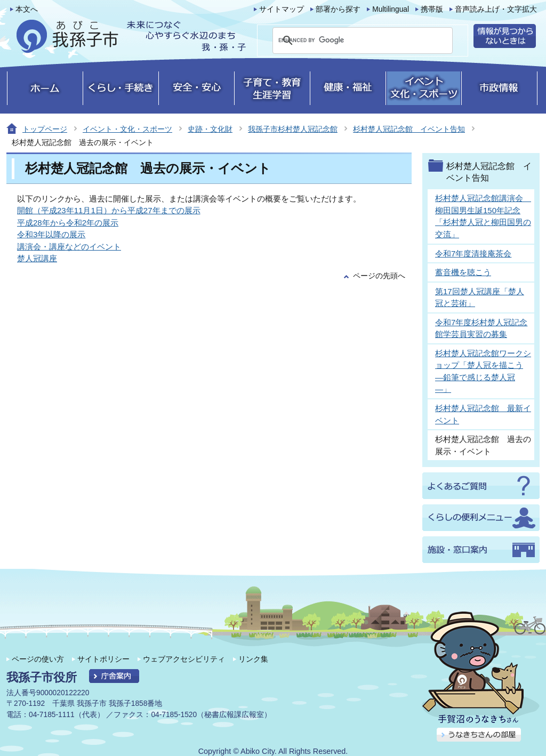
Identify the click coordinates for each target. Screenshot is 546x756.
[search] (350, 41)
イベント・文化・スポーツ (127, 129)
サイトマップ (282, 9)
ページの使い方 (38, 659)
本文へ (27, 9)
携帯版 (432, 9)
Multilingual (391, 9)
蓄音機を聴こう (463, 272)
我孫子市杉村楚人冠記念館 (293, 129)
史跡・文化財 (210, 129)
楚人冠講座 (37, 258)
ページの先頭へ (379, 276)
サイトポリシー (103, 659)
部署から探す (338, 9)
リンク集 (253, 659)
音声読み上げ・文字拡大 (496, 9)
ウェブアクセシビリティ (184, 659)
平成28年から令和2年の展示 (68, 223)
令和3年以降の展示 (51, 234)
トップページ (45, 129)
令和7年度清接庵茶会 (473, 254)
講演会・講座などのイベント (69, 247)
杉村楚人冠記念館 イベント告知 (409, 129)
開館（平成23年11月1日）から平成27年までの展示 (109, 210)
